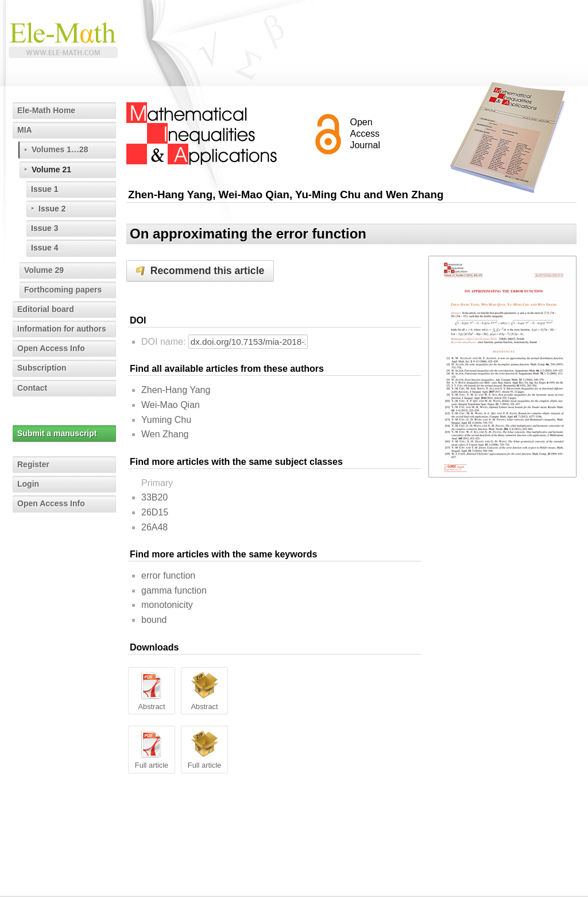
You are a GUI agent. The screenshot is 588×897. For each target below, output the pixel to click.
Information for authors (62, 329)
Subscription (42, 368)
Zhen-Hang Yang (176, 390)
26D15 (155, 512)
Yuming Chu (166, 420)
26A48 (154, 527)
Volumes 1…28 (60, 149)
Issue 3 (45, 228)
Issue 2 (52, 209)
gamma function (174, 590)
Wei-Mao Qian (171, 405)
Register (33, 464)
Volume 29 (44, 270)
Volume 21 (51, 170)
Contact (32, 388)
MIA (25, 130)
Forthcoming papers (63, 290)
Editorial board (46, 309)
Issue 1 (45, 189)
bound (154, 620)
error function (168, 575)
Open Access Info (51, 348)
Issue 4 (45, 248)
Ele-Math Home (46, 110)
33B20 (154, 497)
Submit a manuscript (57, 433)
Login (28, 484)
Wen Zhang (165, 434)
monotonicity (167, 605)
